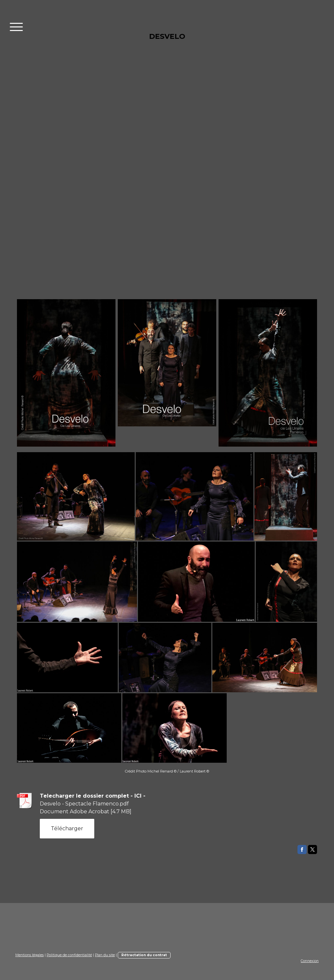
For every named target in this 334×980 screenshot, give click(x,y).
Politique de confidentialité (69, 955)
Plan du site (105, 955)
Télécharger (67, 828)
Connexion (310, 961)
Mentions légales (30, 955)
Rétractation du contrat (144, 955)
